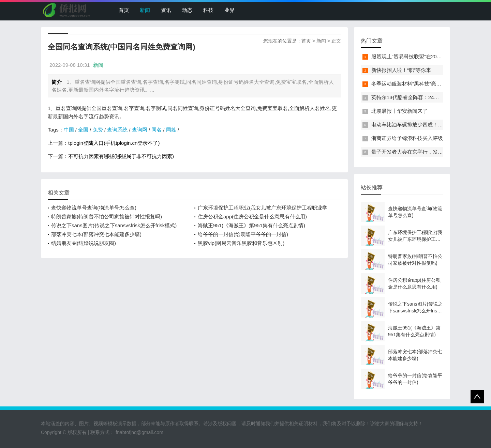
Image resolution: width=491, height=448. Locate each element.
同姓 (171, 130)
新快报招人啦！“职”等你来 (401, 70)
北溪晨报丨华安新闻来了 (399, 111)
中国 (69, 130)
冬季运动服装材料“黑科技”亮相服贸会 (414, 84)
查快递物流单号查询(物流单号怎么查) (94, 208)
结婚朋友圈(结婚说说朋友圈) (84, 243)
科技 (208, 10)
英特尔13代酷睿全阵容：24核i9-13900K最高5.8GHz (431, 97)
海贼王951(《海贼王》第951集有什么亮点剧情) (251, 225)
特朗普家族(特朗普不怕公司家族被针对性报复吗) (107, 217)
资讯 (166, 10)
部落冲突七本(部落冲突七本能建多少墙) (96, 234)
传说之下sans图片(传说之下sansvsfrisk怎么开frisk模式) (114, 225)
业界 (229, 10)
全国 (83, 130)
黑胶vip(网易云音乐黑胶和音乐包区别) (241, 243)
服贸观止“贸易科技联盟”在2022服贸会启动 (420, 56)
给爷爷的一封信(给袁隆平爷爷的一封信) (243, 234)
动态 (187, 10)
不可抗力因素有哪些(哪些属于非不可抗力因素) (121, 156)
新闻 (145, 10)
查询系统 (117, 130)
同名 (157, 130)
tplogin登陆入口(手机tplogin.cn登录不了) (114, 143)
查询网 (140, 130)
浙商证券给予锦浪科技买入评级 (407, 138)
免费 (98, 130)
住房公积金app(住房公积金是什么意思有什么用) (252, 217)
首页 (124, 10)
